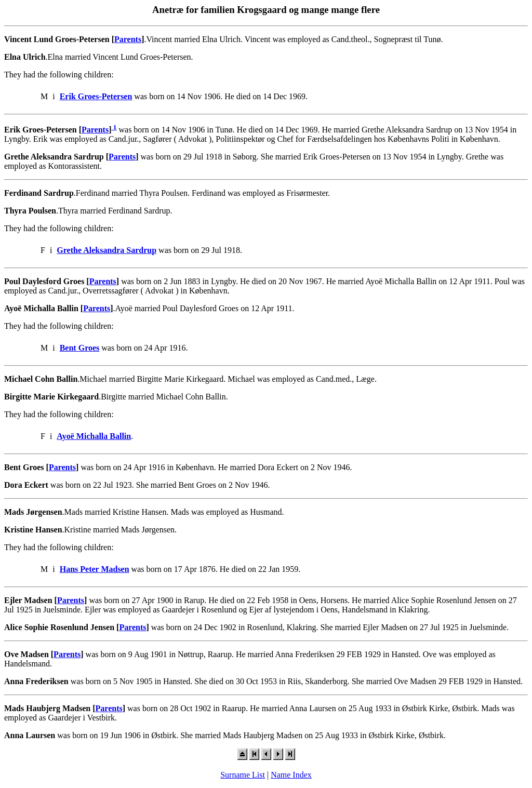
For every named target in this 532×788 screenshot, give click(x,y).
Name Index (291, 775)
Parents (128, 39)
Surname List (243, 775)
